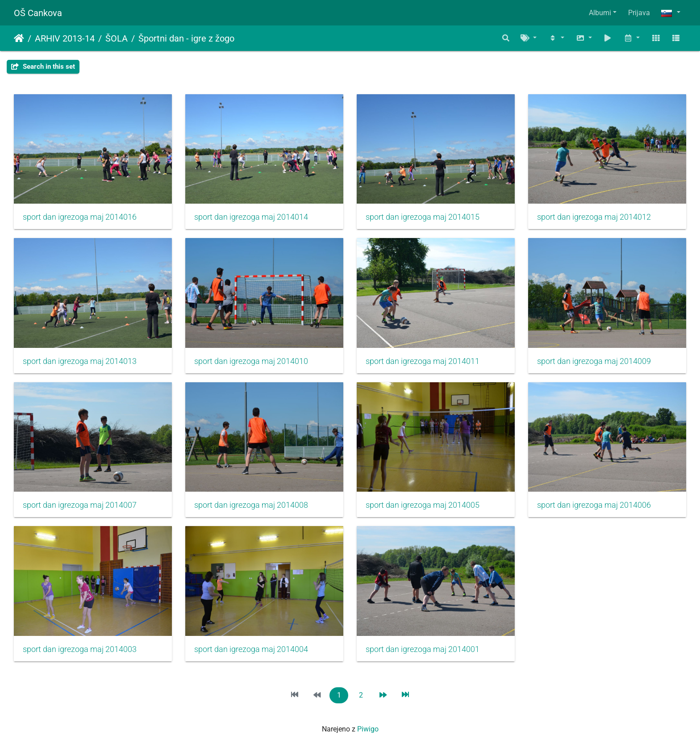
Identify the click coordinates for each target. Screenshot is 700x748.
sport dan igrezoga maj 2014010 (251, 361)
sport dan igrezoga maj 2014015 (423, 217)
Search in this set (43, 67)
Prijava (639, 13)
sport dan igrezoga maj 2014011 (423, 361)
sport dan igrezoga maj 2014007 (80, 505)
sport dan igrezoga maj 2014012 (594, 217)
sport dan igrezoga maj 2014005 (423, 505)
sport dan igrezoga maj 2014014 (251, 217)
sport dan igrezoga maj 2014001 (423, 649)
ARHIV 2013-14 (65, 38)
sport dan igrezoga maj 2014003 (80, 649)
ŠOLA (117, 38)
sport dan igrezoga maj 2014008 (251, 505)
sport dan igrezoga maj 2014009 (594, 361)
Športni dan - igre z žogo (186, 38)
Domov (19, 38)
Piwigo (368, 729)
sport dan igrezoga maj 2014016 (80, 217)
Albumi (600, 13)
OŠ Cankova (38, 13)
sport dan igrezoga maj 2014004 (251, 649)
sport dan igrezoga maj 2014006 (594, 505)
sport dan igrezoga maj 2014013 (80, 361)
